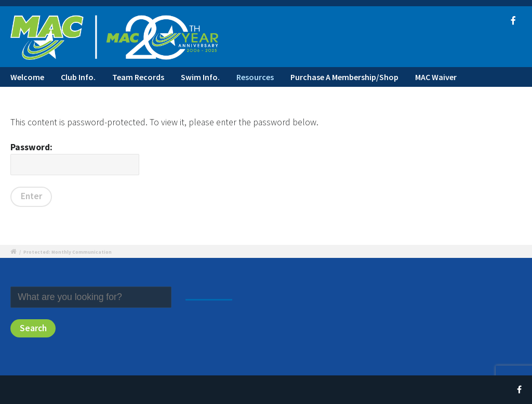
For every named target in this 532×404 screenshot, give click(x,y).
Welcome (27, 77)
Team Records (138, 77)
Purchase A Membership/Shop (344, 77)
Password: (75, 158)
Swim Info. (200, 77)
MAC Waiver (436, 77)
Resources (255, 77)
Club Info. (78, 77)
